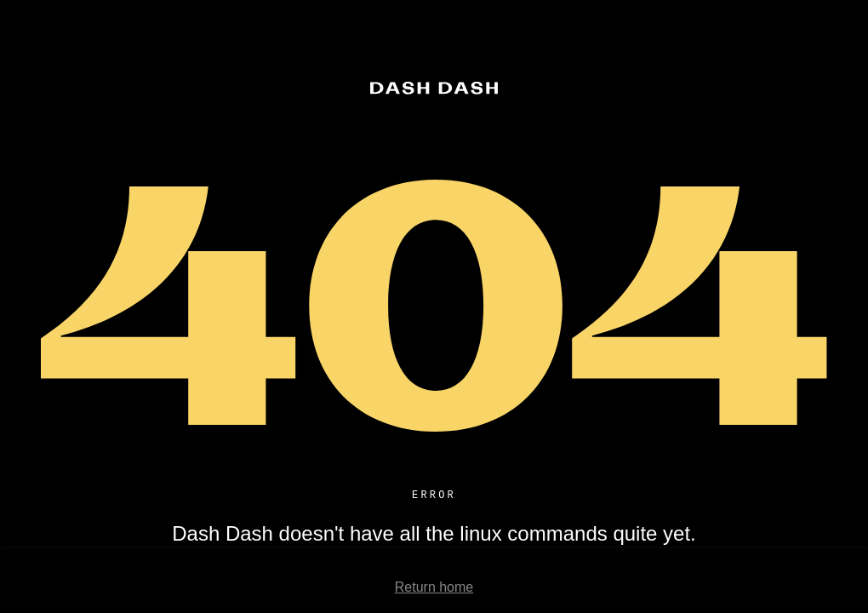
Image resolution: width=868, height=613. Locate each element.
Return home (434, 590)
